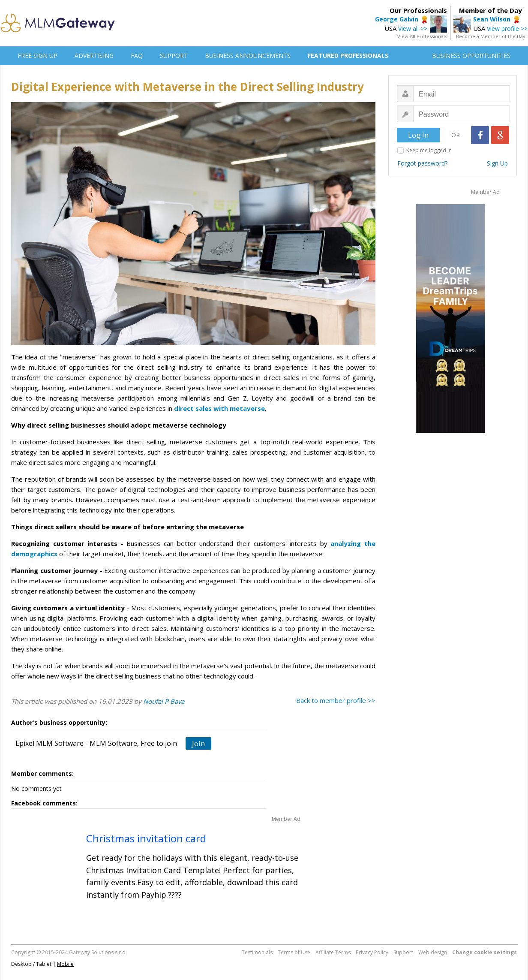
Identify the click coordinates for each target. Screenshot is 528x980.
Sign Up (497, 163)
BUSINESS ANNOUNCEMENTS (248, 56)
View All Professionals (422, 36)
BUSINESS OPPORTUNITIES (471, 56)
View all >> (413, 29)
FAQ (137, 56)
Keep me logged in (429, 150)
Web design (433, 952)
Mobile (65, 964)
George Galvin (397, 19)
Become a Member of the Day (491, 36)
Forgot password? (422, 163)
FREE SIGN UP (37, 56)
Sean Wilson (492, 19)
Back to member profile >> (336, 700)
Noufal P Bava (164, 701)
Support (403, 952)
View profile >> (507, 29)
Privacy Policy (372, 952)
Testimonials (257, 952)
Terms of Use (294, 952)
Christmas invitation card (146, 838)
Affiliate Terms (333, 952)
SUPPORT (174, 56)
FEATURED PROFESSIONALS (348, 56)
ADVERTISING (94, 56)
